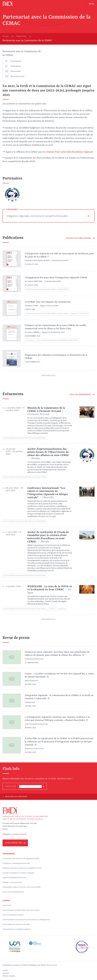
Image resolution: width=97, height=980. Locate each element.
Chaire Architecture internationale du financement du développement (26, 920)
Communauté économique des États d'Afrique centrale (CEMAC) (47, 289)
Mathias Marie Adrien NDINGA (39, 261)
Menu (92, 4)
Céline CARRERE (33, 332)
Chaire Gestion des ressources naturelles (16, 924)
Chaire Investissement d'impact (13, 915)
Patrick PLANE (33, 306)
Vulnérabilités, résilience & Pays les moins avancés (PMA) (22, 887)
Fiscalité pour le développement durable (16, 863)
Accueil (6, 36)
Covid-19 (74, 314)
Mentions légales (9, 976)
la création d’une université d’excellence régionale (68, 152)
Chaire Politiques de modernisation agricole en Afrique (21, 910)
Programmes (21, 36)
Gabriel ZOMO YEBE (35, 281)
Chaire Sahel (7, 905)
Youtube (6, 973)
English (5, 970)
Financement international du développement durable (21, 859)
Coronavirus (84, 314)
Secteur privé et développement (13, 892)
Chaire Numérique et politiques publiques (16, 929)
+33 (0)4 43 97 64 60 (19, 834)
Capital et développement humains (14, 878)
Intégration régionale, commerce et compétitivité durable (48, 216)
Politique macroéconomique (12, 882)
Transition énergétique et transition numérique (18, 873)
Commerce (30, 340)
